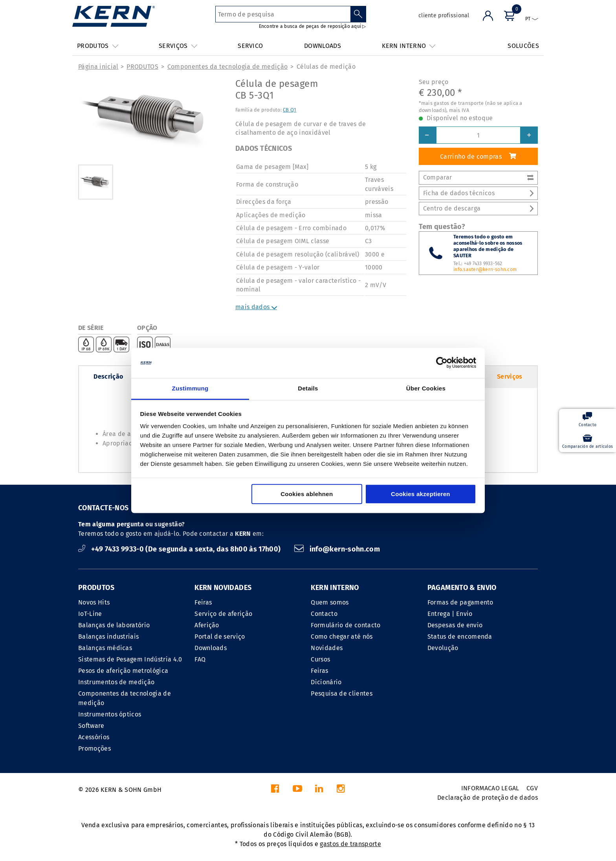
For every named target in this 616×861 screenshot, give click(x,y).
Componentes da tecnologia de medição (228, 67)
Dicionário (326, 682)
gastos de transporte (350, 844)
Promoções (94, 748)
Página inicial (98, 67)
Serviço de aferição (223, 614)
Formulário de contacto (346, 625)
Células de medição (326, 67)
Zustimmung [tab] (190, 388)
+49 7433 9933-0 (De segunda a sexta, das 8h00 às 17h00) (180, 549)
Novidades (327, 648)
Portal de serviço (220, 637)
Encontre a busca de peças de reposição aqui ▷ (313, 26)
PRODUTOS (142, 67)
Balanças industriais (108, 637)
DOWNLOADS (323, 46)
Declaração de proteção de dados (488, 798)
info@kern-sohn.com (337, 549)
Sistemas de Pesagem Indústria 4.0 (130, 659)
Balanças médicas (105, 648)
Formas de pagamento (460, 602)
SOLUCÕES (523, 46)
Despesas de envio (455, 625)
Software (91, 726)
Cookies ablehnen (307, 494)
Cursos (320, 659)
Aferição (207, 625)
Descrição (108, 376)
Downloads (211, 648)
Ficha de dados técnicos (478, 193)
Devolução (443, 648)
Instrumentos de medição (116, 682)
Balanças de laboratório (114, 625)
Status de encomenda (460, 637)
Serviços (510, 376)
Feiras (203, 602)
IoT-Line (90, 614)
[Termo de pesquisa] (283, 14)
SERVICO (250, 46)
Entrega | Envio (450, 614)
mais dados (256, 307)
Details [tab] (308, 388)
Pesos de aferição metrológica (123, 671)
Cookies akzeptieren (421, 494)
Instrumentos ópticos (110, 714)
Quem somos (330, 602)
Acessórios (94, 737)
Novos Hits (94, 602)
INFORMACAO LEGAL (490, 788)
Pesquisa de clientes (341, 693)
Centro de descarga (478, 208)
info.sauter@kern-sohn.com (485, 269)
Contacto (324, 614)
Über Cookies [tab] (426, 388)
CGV (532, 788)
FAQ (200, 659)
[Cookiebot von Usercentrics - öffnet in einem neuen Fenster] (442, 363)
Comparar (478, 177)
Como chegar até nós (342, 637)
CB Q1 (290, 110)
